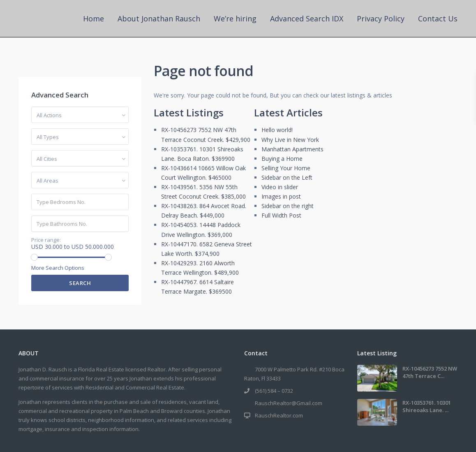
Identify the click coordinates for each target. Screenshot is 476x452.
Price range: (46, 240)
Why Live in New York (290, 140)
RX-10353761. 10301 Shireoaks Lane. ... (427, 406)
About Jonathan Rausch (159, 19)
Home (94, 19)
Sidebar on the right (288, 206)
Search (80, 283)
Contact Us (438, 19)
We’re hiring (235, 19)
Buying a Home (282, 159)
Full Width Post (281, 215)
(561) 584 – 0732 (274, 391)
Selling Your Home (286, 168)
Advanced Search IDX (307, 19)
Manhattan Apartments (292, 149)
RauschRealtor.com (279, 415)
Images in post (281, 196)
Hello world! (277, 130)
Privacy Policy (381, 19)
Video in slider (280, 187)
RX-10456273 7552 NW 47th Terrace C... (430, 372)
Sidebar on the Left (287, 177)
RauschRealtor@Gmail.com (289, 403)
